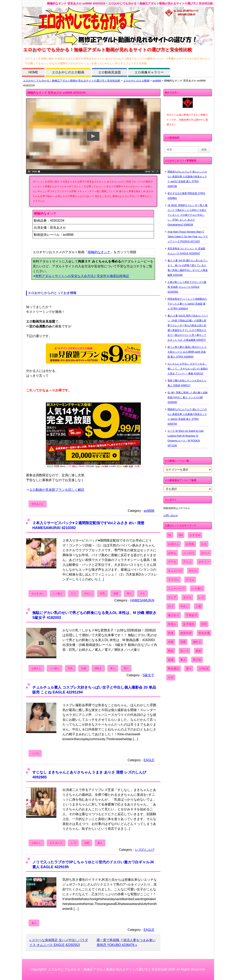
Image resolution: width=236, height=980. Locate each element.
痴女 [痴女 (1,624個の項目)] (198, 651)
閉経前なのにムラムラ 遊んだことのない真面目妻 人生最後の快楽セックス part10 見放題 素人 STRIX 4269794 (187, 417)
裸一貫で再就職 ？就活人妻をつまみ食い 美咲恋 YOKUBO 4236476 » (126, 942)
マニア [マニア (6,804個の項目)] (172, 597)
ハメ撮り (58, 594)
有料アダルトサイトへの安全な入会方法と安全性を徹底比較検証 (82, 276)
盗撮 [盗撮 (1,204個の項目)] (171, 660)
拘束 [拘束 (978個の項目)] (171, 633)
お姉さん (36, 668)
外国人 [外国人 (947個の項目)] (172, 624)
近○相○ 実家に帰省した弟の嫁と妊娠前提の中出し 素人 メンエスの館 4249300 (188, 397)
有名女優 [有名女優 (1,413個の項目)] (204, 633)
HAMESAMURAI (142, 600)
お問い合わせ (171, 515)
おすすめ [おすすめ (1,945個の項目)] (195, 535)
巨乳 (102, 594)
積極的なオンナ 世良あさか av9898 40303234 (56, 93)
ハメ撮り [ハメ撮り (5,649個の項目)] (197, 588)
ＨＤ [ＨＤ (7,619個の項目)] (171, 677)
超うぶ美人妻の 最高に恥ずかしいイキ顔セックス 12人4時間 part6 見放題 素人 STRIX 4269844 (187, 352)
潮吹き (98, 668)
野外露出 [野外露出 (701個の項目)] (174, 669)
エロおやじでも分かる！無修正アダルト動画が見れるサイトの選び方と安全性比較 (72, 81)
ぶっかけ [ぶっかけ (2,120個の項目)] (189, 553)
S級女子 (148, 675)
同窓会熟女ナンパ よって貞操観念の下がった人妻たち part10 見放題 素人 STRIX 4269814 (187, 304)
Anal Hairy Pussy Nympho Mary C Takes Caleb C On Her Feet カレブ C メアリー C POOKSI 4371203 (188, 237)
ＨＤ (142, 594)
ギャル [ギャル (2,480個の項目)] (193, 571)
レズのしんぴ (145, 850)
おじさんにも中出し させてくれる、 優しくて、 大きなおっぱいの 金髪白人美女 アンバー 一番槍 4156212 (188, 369)
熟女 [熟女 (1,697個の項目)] (171, 651)
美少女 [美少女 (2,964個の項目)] (197, 660)
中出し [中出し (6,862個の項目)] (184, 606)
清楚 (116, 594)
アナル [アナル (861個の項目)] (172, 562)
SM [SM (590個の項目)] (181, 535)
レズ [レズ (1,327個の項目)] (201, 597)
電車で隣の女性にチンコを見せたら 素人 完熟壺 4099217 (187, 383)
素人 (113, 668)
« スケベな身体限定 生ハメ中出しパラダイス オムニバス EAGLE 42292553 (59, 942)
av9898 (157, 81)
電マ (129, 594)
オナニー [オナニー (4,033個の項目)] (204, 562)
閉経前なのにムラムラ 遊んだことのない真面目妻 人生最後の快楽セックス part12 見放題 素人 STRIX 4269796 (187, 179)
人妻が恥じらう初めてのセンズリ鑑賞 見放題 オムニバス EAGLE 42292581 (187, 287)
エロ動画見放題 (110, 72)
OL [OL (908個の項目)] (170, 535)
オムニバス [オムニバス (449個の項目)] (175, 571)
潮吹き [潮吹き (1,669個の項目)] (197, 642)
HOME (33, 72)
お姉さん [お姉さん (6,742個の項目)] (174, 544)
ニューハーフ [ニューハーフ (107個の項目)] (176, 588)
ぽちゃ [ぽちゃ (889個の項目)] (205, 553)
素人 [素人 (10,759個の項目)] (183, 660)
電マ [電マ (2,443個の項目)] (189, 669)
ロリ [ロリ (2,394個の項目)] (171, 606)
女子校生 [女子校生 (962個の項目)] (189, 624)
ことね (35, 753)
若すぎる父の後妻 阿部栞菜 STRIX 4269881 (186, 196)
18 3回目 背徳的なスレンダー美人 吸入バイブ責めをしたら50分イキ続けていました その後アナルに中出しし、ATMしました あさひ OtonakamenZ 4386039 (188, 215)
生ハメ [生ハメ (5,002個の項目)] (184, 651)
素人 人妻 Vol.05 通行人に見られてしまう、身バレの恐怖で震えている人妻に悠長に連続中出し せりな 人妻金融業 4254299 (188, 268)
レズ (73, 843)
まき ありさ (56, 843)
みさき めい (38, 594)
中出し (88, 594)
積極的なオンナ (99, 252)
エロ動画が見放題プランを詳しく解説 (57, 490)
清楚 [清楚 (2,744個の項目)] (183, 642)
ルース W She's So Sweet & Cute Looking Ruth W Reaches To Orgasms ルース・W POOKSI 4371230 (185, 438)
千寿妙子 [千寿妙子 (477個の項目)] (192, 615)
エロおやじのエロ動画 (68, 72)
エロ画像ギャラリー (149, 72)
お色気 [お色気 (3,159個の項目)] (190, 544)
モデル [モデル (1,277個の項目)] (187, 597)
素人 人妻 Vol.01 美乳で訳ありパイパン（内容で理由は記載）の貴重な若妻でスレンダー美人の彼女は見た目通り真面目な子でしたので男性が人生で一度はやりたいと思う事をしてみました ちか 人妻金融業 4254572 (188, 328)
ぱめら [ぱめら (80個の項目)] (172, 553)
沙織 (84, 668)
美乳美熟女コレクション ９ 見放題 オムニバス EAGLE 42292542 (186, 251)
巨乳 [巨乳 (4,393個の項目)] (204, 624)
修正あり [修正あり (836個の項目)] (174, 615)
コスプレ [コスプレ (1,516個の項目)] (174, 580)
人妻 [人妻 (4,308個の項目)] (198, 606)
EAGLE (149, 760)
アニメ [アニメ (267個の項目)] (187, 562)
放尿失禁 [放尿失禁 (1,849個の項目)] (186, 633)
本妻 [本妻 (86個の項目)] (171, 642)
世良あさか (38, 504)
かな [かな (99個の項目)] (204, 544)
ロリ (73, 594)
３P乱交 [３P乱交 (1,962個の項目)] (204, 669)
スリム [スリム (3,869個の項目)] (190, 580)
